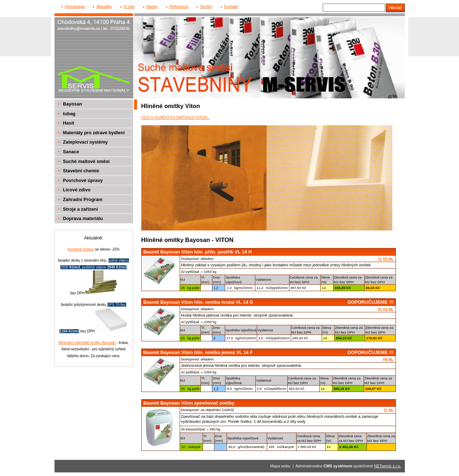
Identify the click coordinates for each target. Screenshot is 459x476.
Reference (179, 6)
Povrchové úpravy (83, 180)
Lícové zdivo (77, 190)
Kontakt (231, 6)
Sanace (71, 152)
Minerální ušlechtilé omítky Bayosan (87, 343)
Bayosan (73, 104)
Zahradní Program (83, 199)
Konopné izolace (81, 249)
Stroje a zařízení (81, 209)
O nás (129, 6)
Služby (206, 6)
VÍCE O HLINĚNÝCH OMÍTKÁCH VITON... (176, 118)
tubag (69, 114)
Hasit (69, 123)
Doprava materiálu (83, 218)
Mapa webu (280, 466)
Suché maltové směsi (86, 161)
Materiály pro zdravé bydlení (94, 133)
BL (391, 259)
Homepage (75, 6)
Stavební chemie (81, 171)
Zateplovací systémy (86, 142)
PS (385, 259)
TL (380, 259)
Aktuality (104, 6)
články (152, 6)
